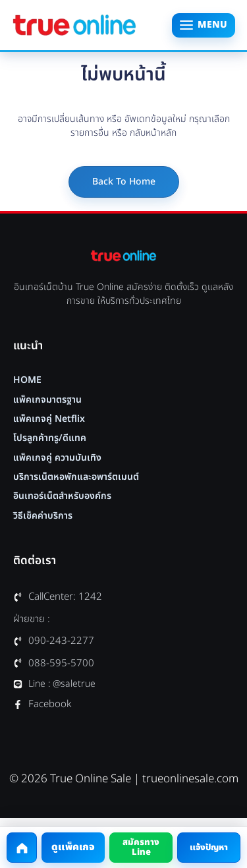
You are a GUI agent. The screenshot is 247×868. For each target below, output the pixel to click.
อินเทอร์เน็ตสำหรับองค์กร (62, 496)
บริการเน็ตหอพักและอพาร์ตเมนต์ (76, 477)
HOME (27, 380)
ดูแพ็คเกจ (73, 847)
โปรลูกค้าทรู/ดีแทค (50, 438)
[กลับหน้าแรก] (22, 848)
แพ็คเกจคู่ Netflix (49, 419)
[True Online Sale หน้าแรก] (74, 25)
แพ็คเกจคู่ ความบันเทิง (57, 458)
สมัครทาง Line (141, 847)
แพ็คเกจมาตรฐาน (47, 400)
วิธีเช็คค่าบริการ (43, 516)
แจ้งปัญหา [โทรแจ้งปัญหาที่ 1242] (209, 848)
